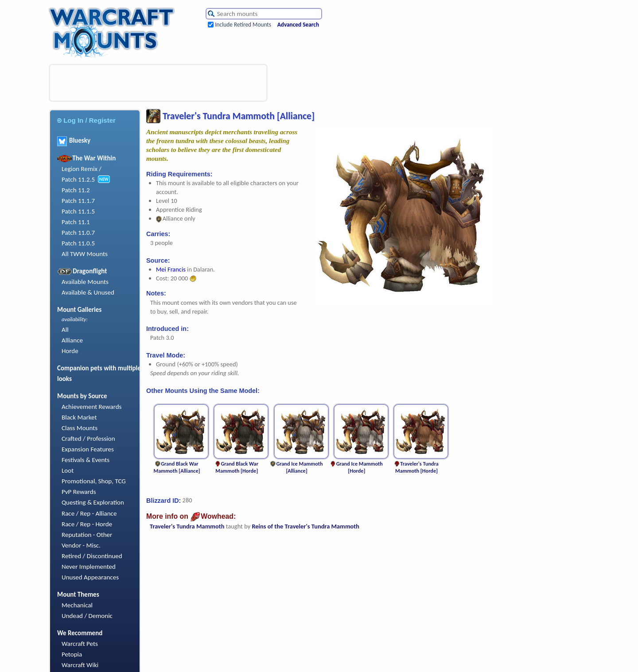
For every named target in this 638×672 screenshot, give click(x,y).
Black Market (79, 417)
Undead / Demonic (87, 616)
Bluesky (74, 140)
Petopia (72, 654)
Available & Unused (88, 292)
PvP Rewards (79, 492)
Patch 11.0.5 (78, 243)
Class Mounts (80, 428)
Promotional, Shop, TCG (94, 481)
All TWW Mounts (85, 254)
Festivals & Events (86, 460)
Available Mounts (85, 282)
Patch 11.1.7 (78, 201)
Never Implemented (89, 567)
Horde (70, 351)
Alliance (72, 340)
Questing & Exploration (93, 502)
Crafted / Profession (88, 439)
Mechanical (77, 605)
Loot (68, 470)
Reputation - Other (87, 535)
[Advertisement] (158, 83)
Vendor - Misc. (81, 545)
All (65, 330)
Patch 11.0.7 (78, 233)
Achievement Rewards (92, 407)
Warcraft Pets (80, 644)
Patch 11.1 (76, 222)
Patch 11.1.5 (78, 211)
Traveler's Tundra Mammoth (187, 526)
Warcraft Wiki (80, 665)
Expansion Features (88, 449)
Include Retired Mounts (243, 25)
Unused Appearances (90, 577)
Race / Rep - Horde (87, 524)
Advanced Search (298, 25)
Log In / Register (86, 120)
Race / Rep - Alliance (89, 513)
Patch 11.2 (76, 190)
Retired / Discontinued (92, 556)
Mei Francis (171, 269)
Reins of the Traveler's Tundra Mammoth (305, 526)
